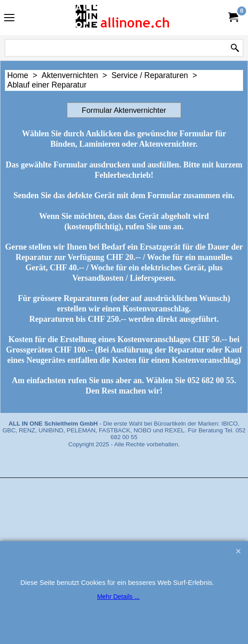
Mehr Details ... (118, 597)
